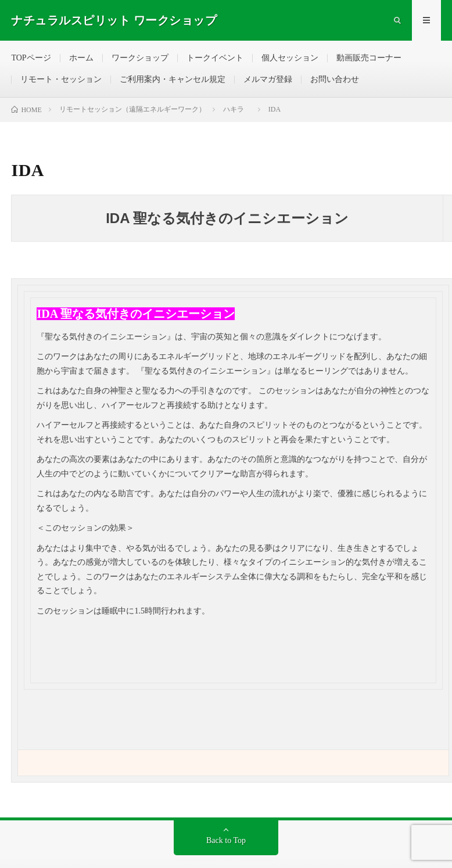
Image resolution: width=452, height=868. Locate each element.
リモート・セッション (61, 79)
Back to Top (226, 840)
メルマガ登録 (268, 79)
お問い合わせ (335, 79)
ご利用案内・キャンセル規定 (173, 79)
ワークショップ (140, 58)
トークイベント (215, 58)
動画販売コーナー (369, 58)
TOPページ (31, 58)
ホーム (81, 58)
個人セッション (290, 58)
